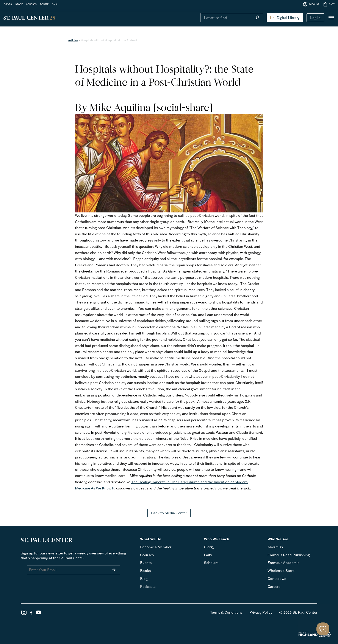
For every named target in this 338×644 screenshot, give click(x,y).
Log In (315, 18)
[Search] (226, 18)
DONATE (44, 4)
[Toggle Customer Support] (323, 629)
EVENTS (8, 4)
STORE (19, 4)
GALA (55, 4)
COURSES (31, 4)
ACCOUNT (311, 4)
